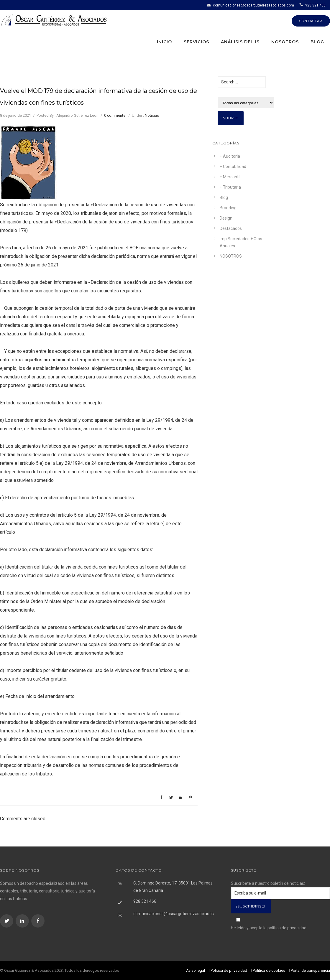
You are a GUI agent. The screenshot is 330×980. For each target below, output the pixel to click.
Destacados (231, 228)
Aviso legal (196, 970)
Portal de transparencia (310, 970)
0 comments (115, 115)
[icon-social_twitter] (7, 921)
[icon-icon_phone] (302, 5)
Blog (317, 42)
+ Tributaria (230, 187)
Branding (228, 208)
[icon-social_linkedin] (23, 921)
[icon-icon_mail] (210, 5)
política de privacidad (287, 928)
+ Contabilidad (233, 167)
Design (226, 218)
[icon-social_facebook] (38, 921)
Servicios (196, 42)
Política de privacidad (229, 970)
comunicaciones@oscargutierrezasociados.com (253, 5)
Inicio (164, 42)
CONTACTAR (311, 21)
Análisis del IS (240, 42)
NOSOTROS (231, 256)
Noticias (152, 115)
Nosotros (285, 42)
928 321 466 (315, 5)
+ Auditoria (230, 156)
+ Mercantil (230, 177)
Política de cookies (269, 970)
